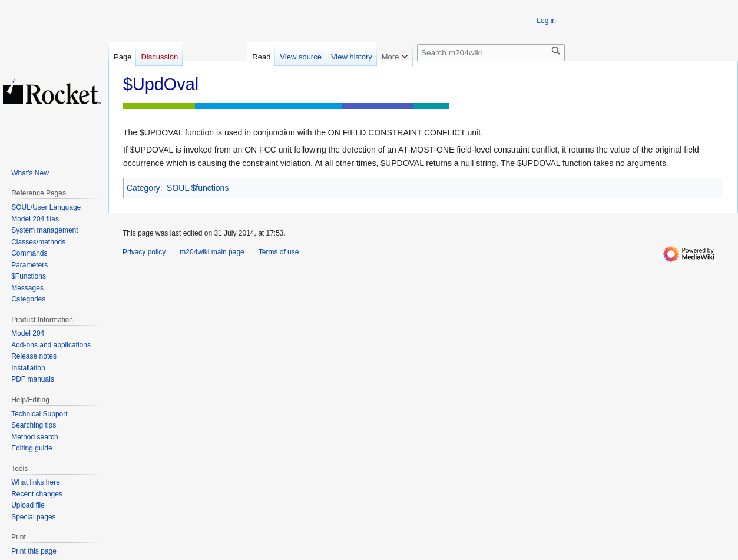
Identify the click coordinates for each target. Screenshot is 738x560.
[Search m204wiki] (491, 53)
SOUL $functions (198, 188)
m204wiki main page (212, 252)
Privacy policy (144, 252)
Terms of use (279, 252)
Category (143, 188)
